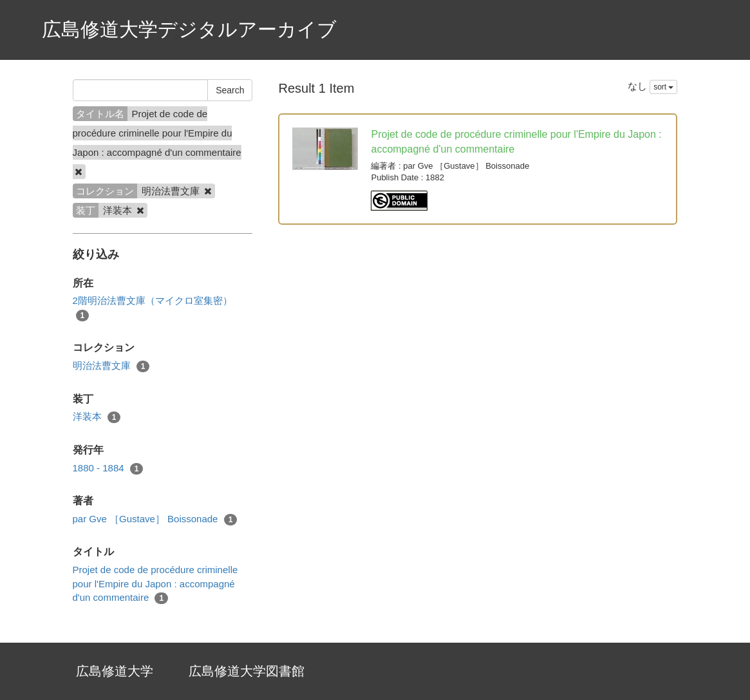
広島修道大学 (115, 671)
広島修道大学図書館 (247, 671)
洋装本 (97, 417)
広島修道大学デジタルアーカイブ (189, 29)
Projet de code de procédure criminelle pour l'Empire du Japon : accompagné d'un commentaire (155, 584)
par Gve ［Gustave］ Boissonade (155, 519)
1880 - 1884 (108, 468)
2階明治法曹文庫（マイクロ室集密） (153, 308)
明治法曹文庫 (111, 366)
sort (663, 87)
